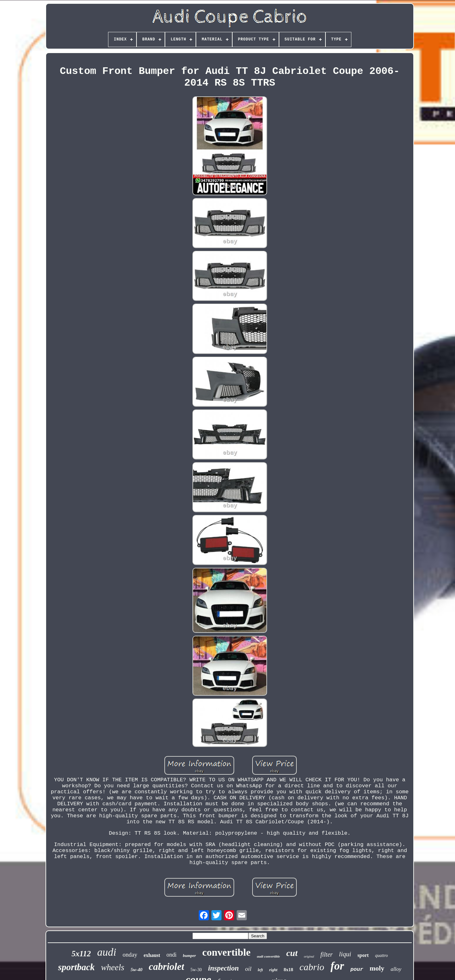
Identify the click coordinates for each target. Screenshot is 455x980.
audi (107, 952)
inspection (224, 968)
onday (130, 955)
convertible (226, 952)
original (309, 956)
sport (363, 955)
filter (327, 954)
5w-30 (196, 970)
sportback (76, 967)
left (260, 970)
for (337, 966)
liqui (345, 954)
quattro (382, 956)
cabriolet (167, 967)
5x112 (81, 954)
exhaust (152, 955)
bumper (189, 956)
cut (292, 953)
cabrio (312, 967)
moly (377, 968)
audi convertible (268, 956)
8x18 (288, 970)
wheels (113, 967)
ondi (172, 955)
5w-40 (136, 970)
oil (248, 969)
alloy (396, 969)
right (273, 970)
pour (357, 969)
